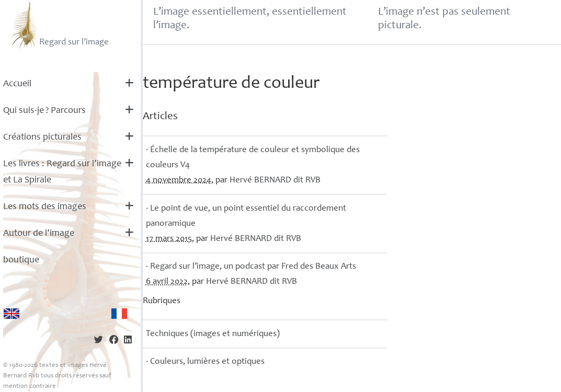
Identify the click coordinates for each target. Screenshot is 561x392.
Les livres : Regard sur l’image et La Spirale (62, 172)
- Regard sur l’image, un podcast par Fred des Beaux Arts (251, 267)
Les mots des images (45, 207)
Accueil (17, 84)
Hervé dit (275, 181)
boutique (21, 260)
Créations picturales (42, 137)
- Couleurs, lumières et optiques (205, 362)
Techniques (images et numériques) (213, 334)
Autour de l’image (39, 234)
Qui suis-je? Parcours (44, 111)
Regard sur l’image (59, 25)
